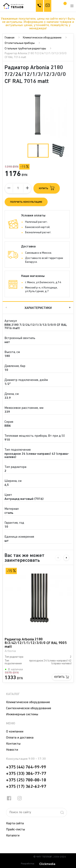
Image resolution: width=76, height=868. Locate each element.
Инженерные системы (22, 714)
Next (70, 308)
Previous (6, 308)
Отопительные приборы (20, 43)
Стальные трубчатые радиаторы (25, 49)
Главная (10, 38)
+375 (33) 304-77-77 (26, 774)
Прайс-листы (16, 830)
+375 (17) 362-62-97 (26, 787)
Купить (59, 677)
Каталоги (13, 836)
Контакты (13, 744)
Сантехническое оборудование (29, 708)
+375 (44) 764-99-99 (26, 767)
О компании (15, 732)
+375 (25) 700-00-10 (26, 780)
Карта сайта (15, 823)
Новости (12, 750)
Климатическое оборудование (42, 38)
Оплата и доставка (20, 738)
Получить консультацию (26, 202)
